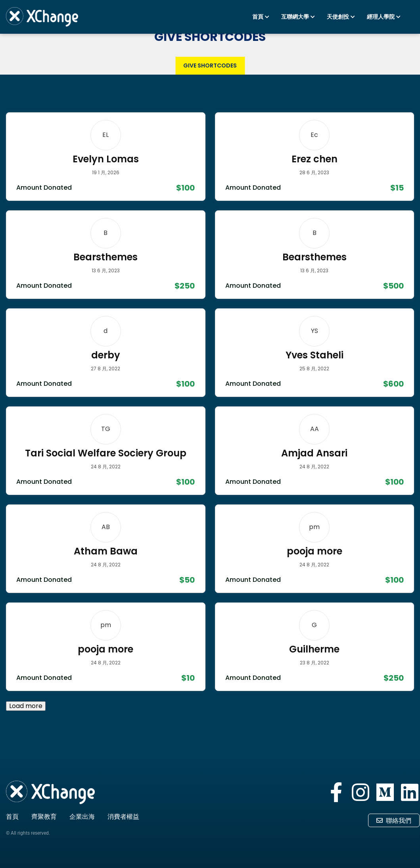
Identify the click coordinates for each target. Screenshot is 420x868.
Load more (26, 706)
